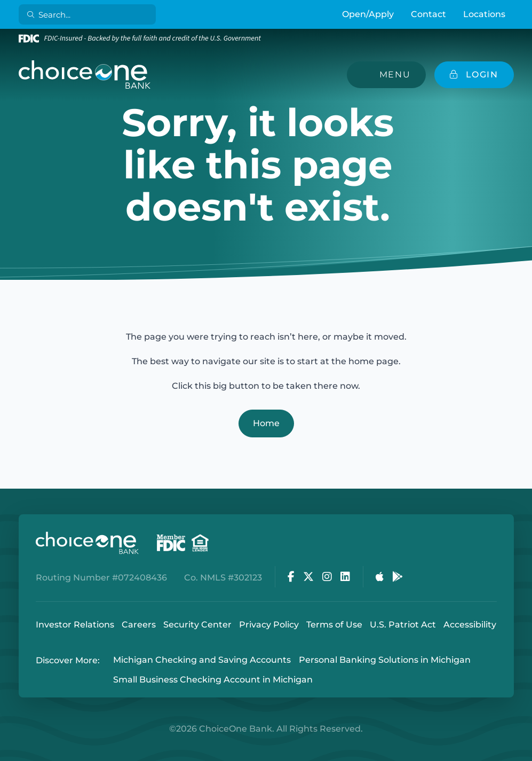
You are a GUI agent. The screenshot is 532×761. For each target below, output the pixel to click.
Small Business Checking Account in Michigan (213, 680)
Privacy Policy (269, 625)
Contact (428, 14)
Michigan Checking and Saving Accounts (202, 660)
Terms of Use (334, 625)
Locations (484, 14)
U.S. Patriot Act (403, 625)
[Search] (89, 14)
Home (266, 423)
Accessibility (470, 625)
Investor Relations (75, 625)
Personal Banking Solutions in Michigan (385, 660)
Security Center (197, 625)
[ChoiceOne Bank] (85, 75)
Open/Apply (368, 14)
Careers (139, 625)
